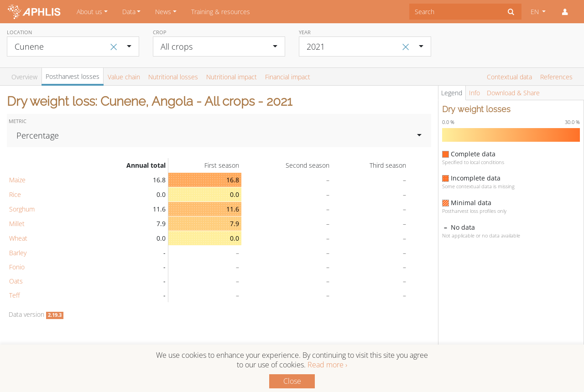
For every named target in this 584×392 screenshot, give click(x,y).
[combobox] (455, 12)
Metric (18, 121)
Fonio (17, 267)
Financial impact (288, 77)
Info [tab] (474, 93)
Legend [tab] (452, 93)
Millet (17, 224)
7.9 (235, 224)
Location (19, 32)
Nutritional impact (232, 77)
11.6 (233, 209)
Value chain (124, 77)
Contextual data (509, 77)
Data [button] (129, 12)
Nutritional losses (173, 77)
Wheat (18, 238)
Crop (160, 32)
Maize (17, 180)
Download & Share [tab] (513, 93)
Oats (16, 281)
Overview (24, 77)
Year (305, 32)
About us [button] (89, 12)
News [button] (163, 12)
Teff (14, 295)
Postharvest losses (73, 76)
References (556, 77)
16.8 (233, 180)
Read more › (327, 365)
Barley (18, 253)
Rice (15, 194)
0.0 (235, 194)
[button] (565, 12)
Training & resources (221, 12)
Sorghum (22, 209)
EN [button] (536, 12)
